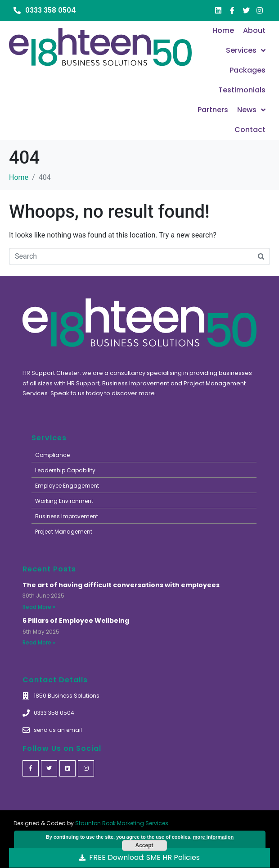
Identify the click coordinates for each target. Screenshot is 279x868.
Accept (144, 845)
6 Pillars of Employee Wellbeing (76, 621)
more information (213, 837)
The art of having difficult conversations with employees (121, 585)
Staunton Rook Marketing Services (122, 823)
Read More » (39, 607)
